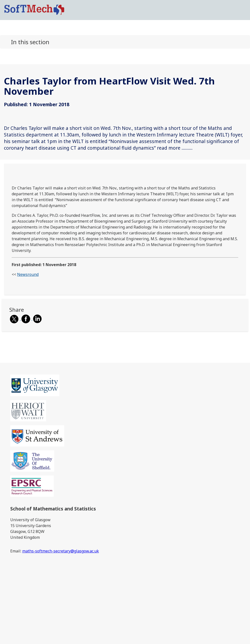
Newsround (28, 274)
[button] (125, 42)
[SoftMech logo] (34, 10)
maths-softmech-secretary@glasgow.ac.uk (61, 551)
